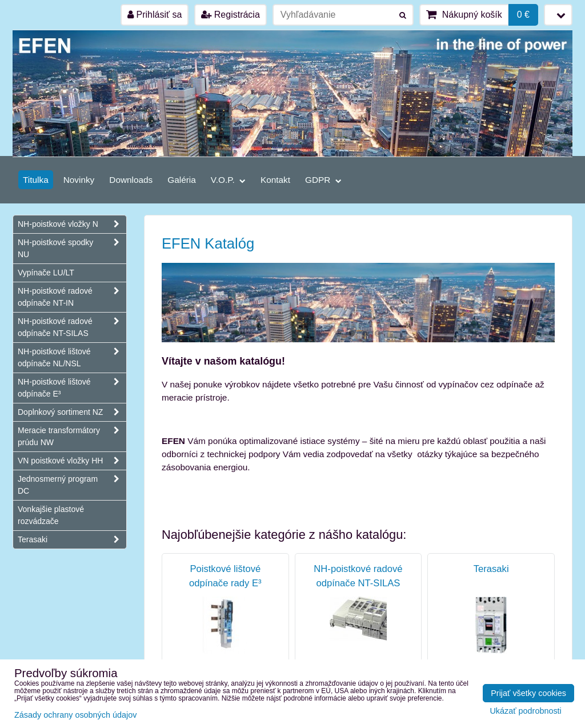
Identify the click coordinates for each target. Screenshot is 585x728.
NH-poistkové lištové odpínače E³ (72, 388)
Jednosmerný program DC (72, 485)
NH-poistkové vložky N (72, 224)
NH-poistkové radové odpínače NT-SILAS (72, 327)
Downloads (131, 180)
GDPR (323, 180)
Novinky (79, 180)
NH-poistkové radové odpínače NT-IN (72, 297)
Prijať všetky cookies (528, 693)
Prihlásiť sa (155, 15)
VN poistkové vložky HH (72, 461)
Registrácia (230, 15)
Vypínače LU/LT (46, 273)
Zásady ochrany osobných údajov (75, 715)
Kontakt (275, 180)
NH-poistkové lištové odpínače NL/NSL (72, 358)
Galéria (182, 180)
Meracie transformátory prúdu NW (72, 437)
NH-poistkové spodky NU (72, 249)
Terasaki (72, 540)
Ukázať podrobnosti (525, 711)
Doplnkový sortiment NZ (72, 412)
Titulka (36, 180)
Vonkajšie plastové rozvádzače (51, 515)
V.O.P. (228, 180)
